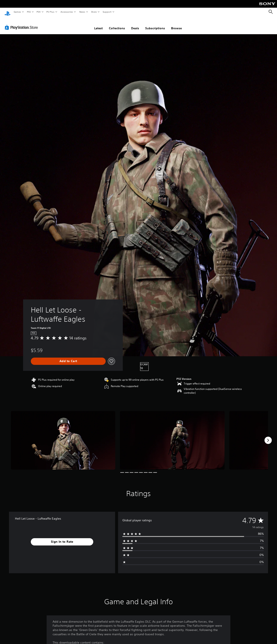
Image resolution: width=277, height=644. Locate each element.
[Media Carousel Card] (63, 436)
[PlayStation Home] (7, 12)
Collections (117, 24)
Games (17, 12)
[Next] (268, 436)
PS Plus (50, 12)
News (82, 12)
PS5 (29, 12)
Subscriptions (155, 24)
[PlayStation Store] (22, 23)
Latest (98, 24)
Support (107, 12)
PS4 (39, 12)
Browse (176, 24)
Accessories (67, 12)
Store (94, 12)
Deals (135, 24)
